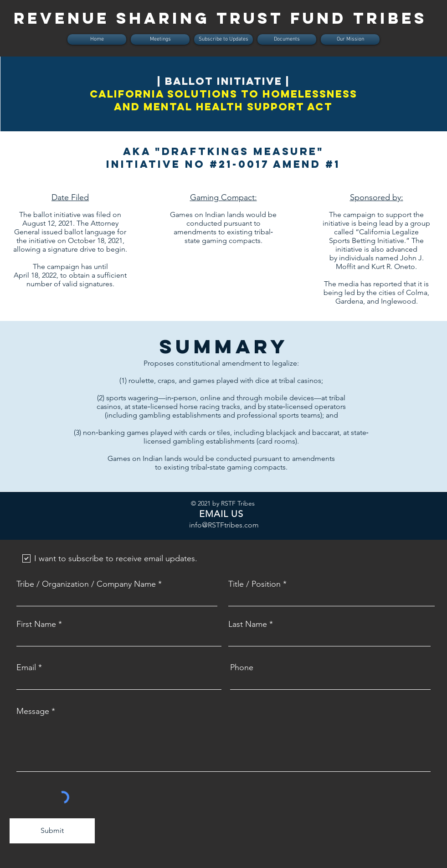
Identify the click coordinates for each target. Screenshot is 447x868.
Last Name (248, 624)
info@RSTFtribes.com (224, 525)
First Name (36, 624)
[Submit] (52, 831)
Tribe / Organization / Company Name (86, 584)
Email (26, 667)
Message (33, 711)
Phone (242, 667)
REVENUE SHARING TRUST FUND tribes (220, 18)
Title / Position (254, 584)
